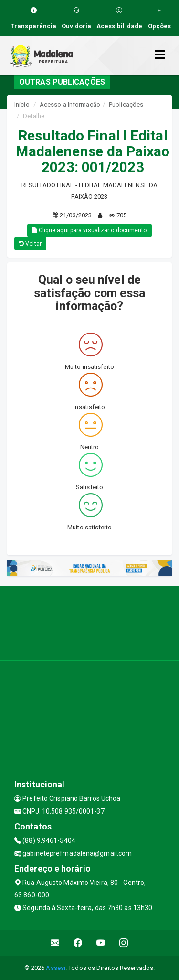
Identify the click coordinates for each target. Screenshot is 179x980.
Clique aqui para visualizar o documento (89, 230)
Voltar (30, 244)
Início (22, 104)
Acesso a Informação (70, 104)
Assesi (56, 968)
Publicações (126, 104)
